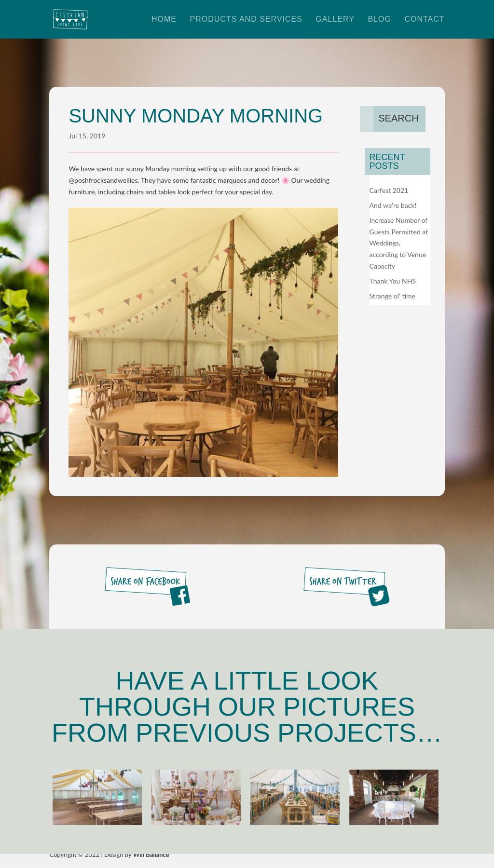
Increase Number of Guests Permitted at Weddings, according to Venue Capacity (399, 243)
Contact (424, 20)
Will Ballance (151, 854)
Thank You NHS (393, 281)
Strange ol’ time (392, 296)
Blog (379, 20)
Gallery (335, 20)
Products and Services (246, 20)
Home (164, 20)
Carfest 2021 (389, 190)
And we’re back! (393, 205)
